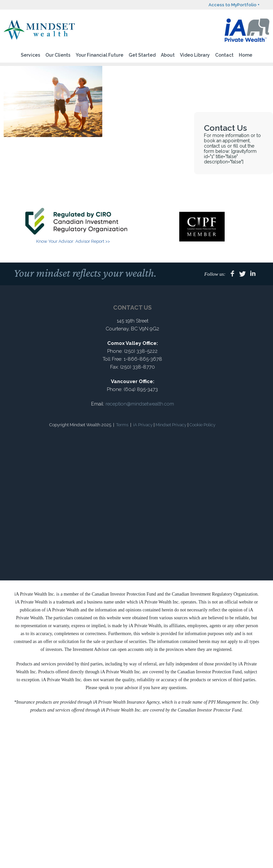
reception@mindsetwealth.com (140, 404)
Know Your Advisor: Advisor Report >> (73, 241)
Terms (122, 425)
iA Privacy (143, 425)
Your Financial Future (99, 55)
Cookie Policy (202, 425)
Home (246, 55)
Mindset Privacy (171, 425)
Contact (224, 55)
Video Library (195, 55)
